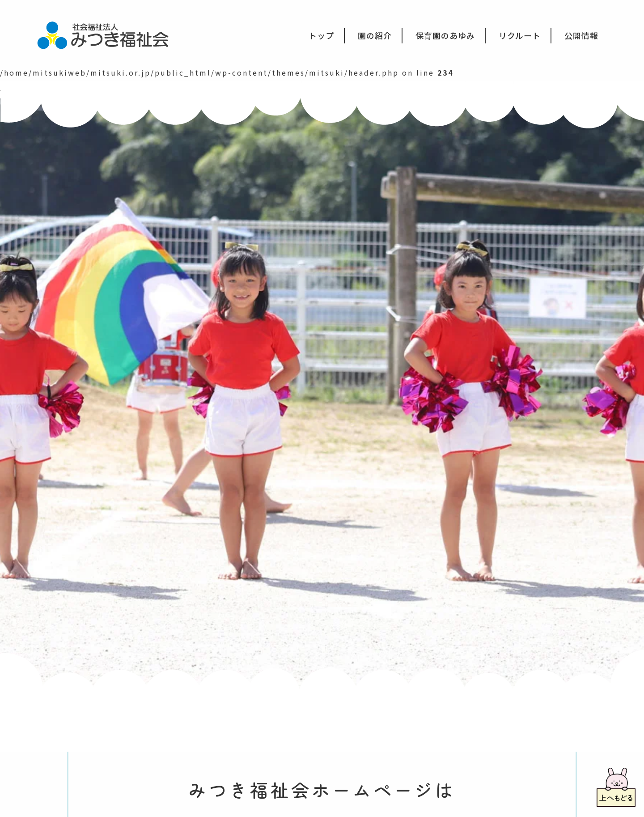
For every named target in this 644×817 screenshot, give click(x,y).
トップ (321, 35)
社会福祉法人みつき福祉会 (109, 34)
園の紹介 (375, 35)
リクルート (520, 35)
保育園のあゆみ (445, 35)
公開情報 (581, 35)
